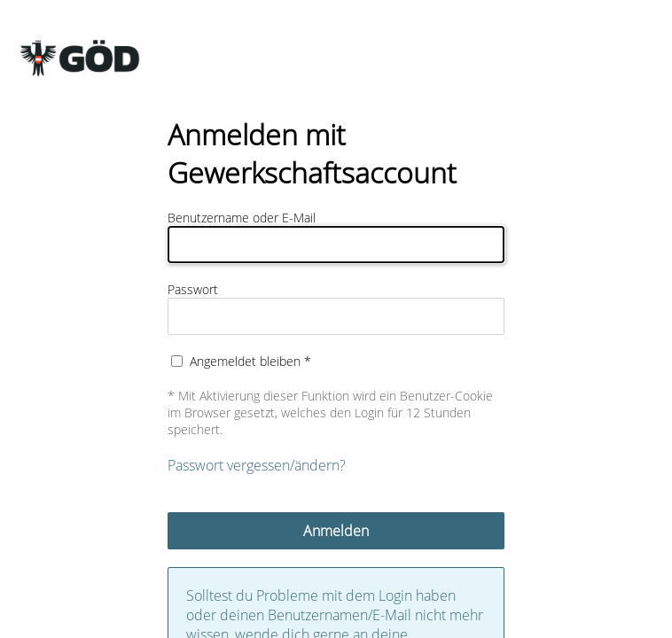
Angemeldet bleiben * (250, 361)
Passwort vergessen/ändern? (257, 465)
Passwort (193, 289)
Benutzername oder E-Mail (242, 218)
